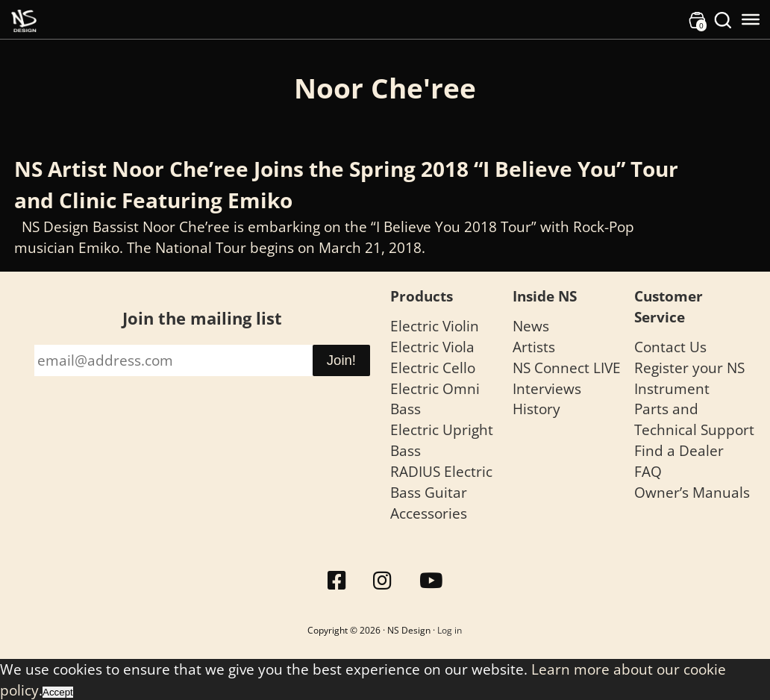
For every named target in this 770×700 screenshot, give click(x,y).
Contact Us (670, 347)
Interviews (547, 388)
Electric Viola (432, 347)
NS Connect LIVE (567, 368)
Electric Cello (433, 368)
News (531, 326)
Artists (534, 347)
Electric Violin (435, 326)
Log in (450, 630)
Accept (58, 692)
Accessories (429, 513)
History (536, 409)
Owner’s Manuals (692, 492)
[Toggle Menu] (751, 19)
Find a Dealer (679, 450)
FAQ (648, 471)
